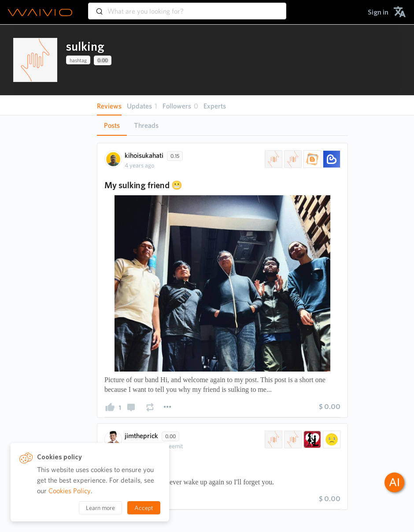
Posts (112, 125)
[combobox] (187, 7)
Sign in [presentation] (378, 12)
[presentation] (35, 60)
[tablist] (222, 125)
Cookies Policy (70, 491)
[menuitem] (378, 12)
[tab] (112, 126)
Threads (146, 125)
